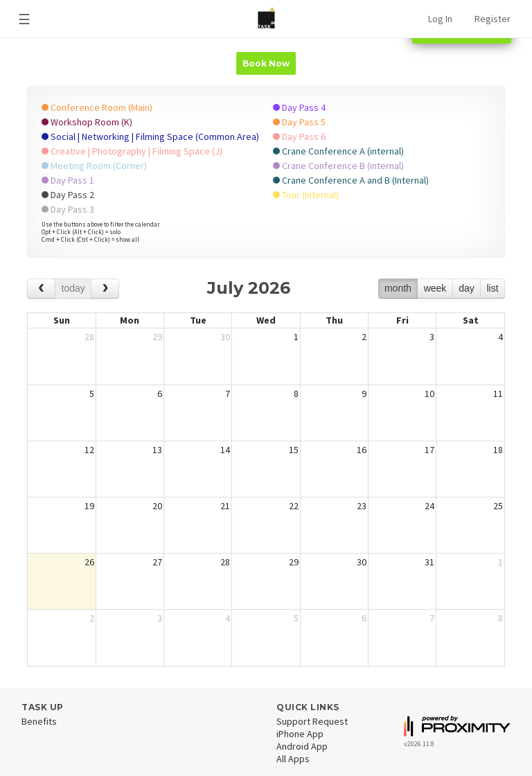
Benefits (39, 721)
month (398, 288)
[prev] (41, 289)
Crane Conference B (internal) (338, 166)
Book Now (266, 63)
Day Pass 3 (68, 209)
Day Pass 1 (68, 180)
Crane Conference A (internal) (338, 151)
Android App (302, 746)
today (73, 288)
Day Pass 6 (299, 136)
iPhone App (300, 734)
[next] (105, 289)
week (435, 288)
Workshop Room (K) (87, 122)
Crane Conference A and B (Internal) (351, 180)
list (492, 288)
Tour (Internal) (306, 195)
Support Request (312, 721)
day (467, 288)
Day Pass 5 (299, 122)
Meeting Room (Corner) (94, 166)
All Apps (293, 759)
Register (493, 19)
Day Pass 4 (299, 107)
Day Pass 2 (68, 195)
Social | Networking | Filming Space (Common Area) (150, 136)
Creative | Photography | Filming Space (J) (132, 151)
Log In (440, 19)
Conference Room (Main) (97, 107)
